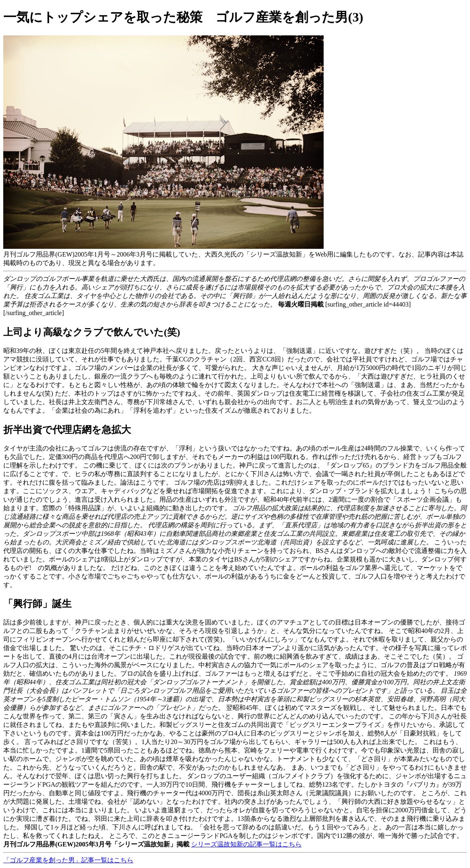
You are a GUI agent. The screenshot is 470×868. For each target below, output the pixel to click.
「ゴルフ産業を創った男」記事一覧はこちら (68, 860)
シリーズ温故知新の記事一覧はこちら (246, 844)
